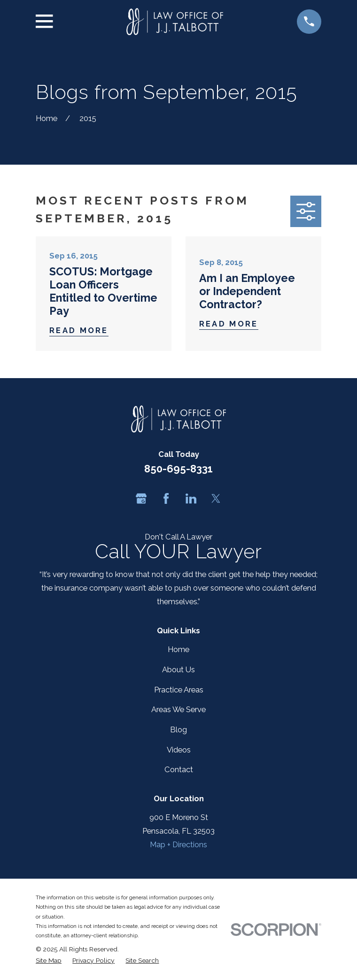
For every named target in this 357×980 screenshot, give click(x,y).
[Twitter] (216, 498)
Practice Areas (179, 690)
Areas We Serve (178, 709)
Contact (179, 769)
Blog (178, 729)
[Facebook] (166, 498)
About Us (178, 669)
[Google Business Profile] (141, 498)
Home (178, 649)
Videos (179, 750)
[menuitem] (49, 960)
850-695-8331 (178, 469)
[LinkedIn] (191, 498)
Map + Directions (178, 844)
